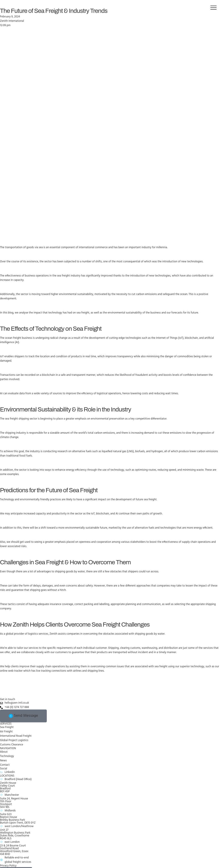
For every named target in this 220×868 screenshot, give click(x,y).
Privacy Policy (8, 866)
